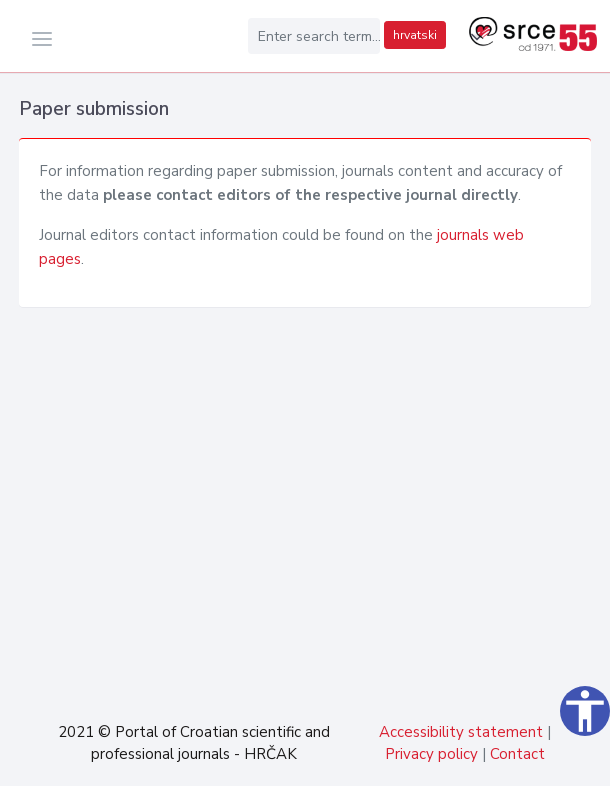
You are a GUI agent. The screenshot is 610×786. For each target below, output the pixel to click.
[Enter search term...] (314, 36)
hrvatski (415, 35)
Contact (517, 754)
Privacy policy (431, 754)
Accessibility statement (461, 732)
